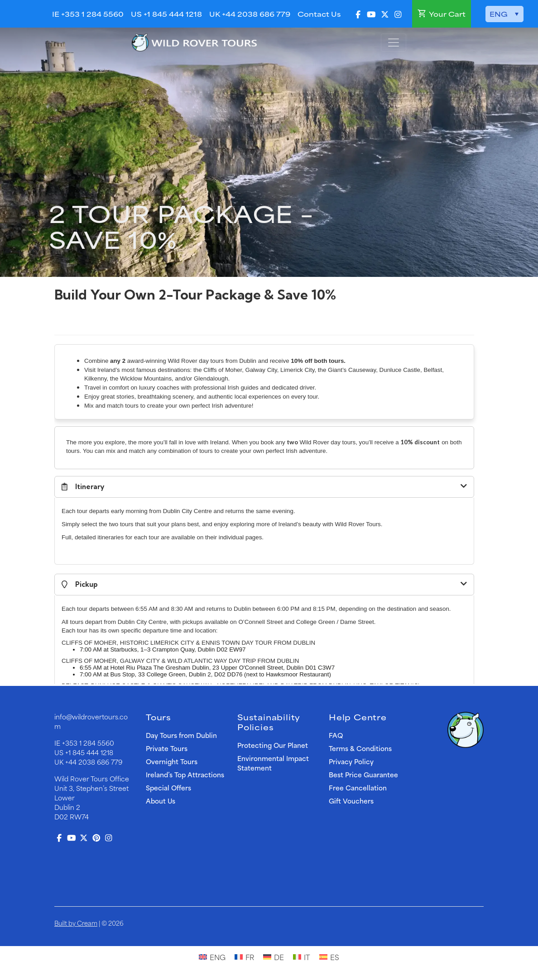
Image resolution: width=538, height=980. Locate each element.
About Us (161, 801)
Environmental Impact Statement (273, 763)
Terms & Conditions (360, 748)
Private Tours (167, 748)
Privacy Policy (351, 761)
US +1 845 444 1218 (166, 14)
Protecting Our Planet (273, 745)
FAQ (336, 735)
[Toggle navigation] (394, 43)
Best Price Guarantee (363, 774)
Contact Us (319, 14)
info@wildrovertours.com (91, 721)
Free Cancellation (358, 787)
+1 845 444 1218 (89, 752)
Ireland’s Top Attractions (185, 774)
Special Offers (168, 787)
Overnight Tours (172, 761)
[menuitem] (504, 14)
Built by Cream (76, 923)
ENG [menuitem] (499, 14)
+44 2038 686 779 (94, 762)
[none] (504, 14)
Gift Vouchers (351, 801)
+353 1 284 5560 (88, 743)
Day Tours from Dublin (181, 735)
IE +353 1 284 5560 (88, 14)
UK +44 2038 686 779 (250, 14)
